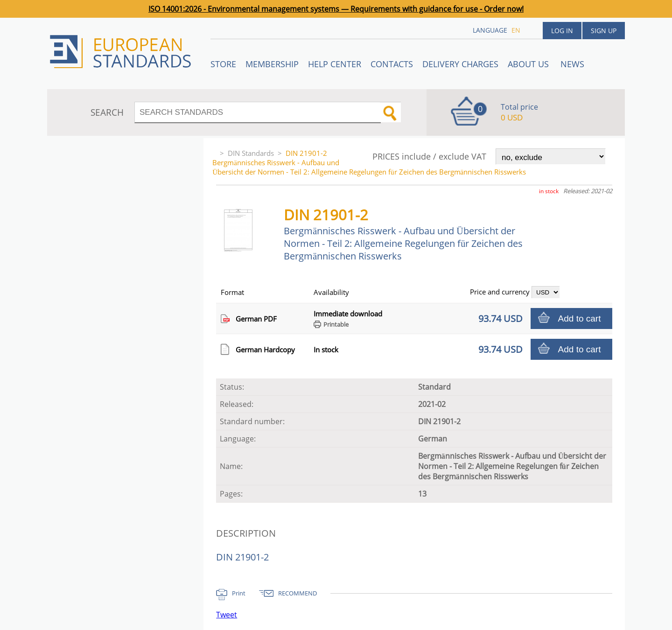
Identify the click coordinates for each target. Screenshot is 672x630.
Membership (272, 64)
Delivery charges (460, 64)
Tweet (227, 615)
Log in (562, 31)
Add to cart (580, 318)
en (516, 30)
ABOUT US (529, 64)
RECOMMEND (297, 593)
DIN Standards (251, 153)
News (572, 64)
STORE (223, 64)
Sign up (604, 31)
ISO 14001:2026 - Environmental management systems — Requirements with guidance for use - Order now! (336, 9)
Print (239, 593)
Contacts (392, 64)
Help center (335, 64)
